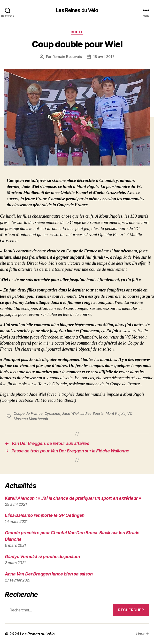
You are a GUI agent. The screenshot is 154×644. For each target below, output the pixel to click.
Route (77, 32)
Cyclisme (52, 413)
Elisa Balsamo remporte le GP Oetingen (45, 515)
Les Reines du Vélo (77, 10)
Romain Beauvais (67, 57)
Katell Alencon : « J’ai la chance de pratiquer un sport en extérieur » (73, 498)
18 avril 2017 (104, 57)
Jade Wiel (70, 413)
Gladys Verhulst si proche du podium (42, 557)
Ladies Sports (92, 413)
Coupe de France (28, 413)
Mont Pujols (115, 413)
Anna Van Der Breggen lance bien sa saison (49, 574)
